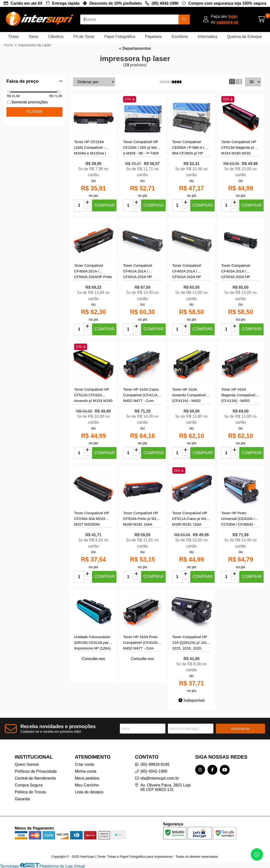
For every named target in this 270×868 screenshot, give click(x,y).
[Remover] (87, 209)
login (233, 16)
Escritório (180, 37)
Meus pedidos (87, 778)
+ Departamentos (135, 48)
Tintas (13, 37)
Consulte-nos (93, 659)
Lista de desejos (89, 792)
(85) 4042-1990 (165, 3)
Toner (33, 37)
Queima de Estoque (245, 37)
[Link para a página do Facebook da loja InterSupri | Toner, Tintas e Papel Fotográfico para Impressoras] (212, 770)
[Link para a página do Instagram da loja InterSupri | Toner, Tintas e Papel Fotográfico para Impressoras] (200, 770)
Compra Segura (29, 785)
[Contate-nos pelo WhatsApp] (257, 854)
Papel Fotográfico (120, 37)
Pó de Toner (84, 37)
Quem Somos (27, 764)
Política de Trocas (30, 792)
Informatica (208, 37)
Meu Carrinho (87, 785)
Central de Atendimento (35, 778)
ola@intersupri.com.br (160, 778)
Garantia (22, 799)
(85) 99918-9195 (155, 764)
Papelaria (153, 37)
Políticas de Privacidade (36, 771)
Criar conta (84, 764)
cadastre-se (227, 22)
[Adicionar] (87, 203)
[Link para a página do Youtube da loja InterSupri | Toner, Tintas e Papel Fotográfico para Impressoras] (225, 770)
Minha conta (86, 771)
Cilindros (56, 37)
